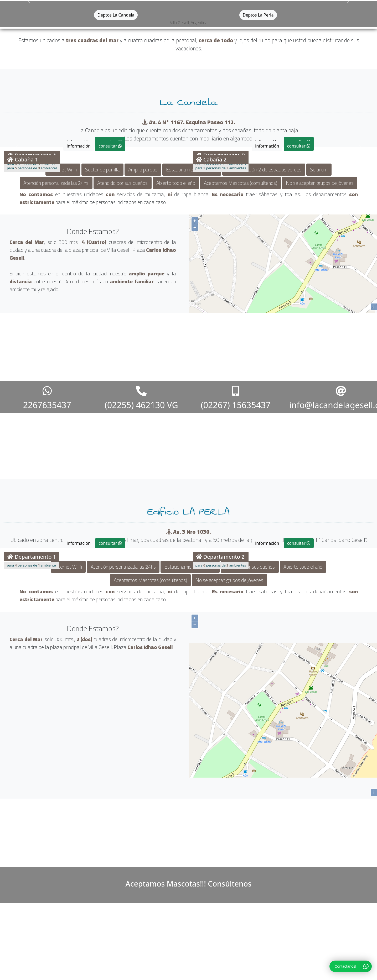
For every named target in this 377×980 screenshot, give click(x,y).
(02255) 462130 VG (141, 397)
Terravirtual (206, 975)
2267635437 (47, 397)
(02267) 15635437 (236, 397)
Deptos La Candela (116, 15)
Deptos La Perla (258, 15)
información (79, 146)
